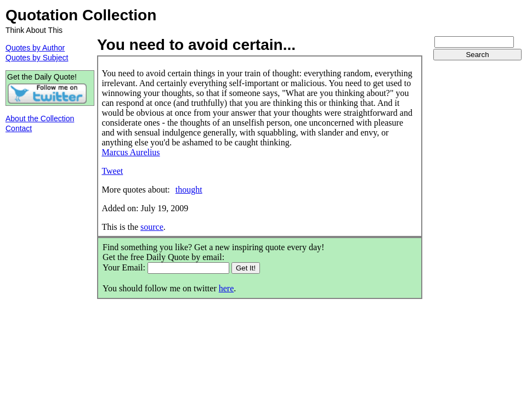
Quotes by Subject (37, 58)
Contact (19, 128)
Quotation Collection (81, 15)
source (152, 227)
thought (189, 190)
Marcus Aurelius (131, 152)
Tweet (112, 171)
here (227, 288)
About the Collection (40, 119)
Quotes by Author (35, 48)
